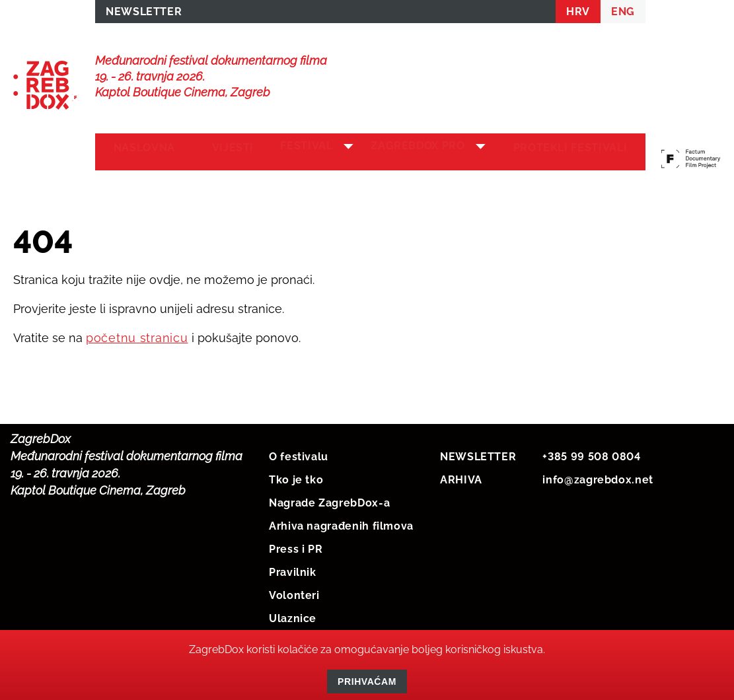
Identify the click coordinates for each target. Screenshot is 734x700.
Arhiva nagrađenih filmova (341, 523)
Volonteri (294, 593)
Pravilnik (293, 570)
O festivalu (299, 454)
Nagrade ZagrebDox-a (329, 500)
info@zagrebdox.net (598, 477)
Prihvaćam (367, 682)
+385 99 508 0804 (591, 454)
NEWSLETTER (144, 14)
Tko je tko (296, 477)
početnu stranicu (137, 335)
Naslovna (140, 153)
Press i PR (296, 546)
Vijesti (220, 153)
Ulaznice (293, 616)
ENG (623, 14)
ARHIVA (461, 477)
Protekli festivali (574, 153)
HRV (578, 14)
